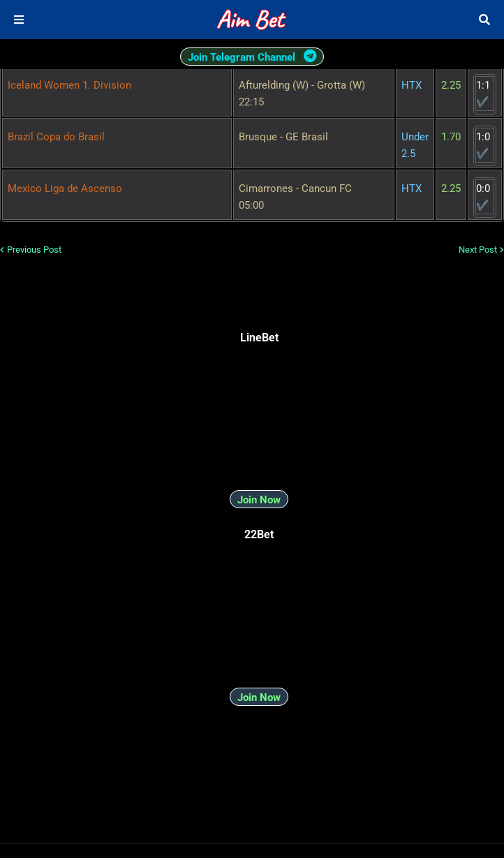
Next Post (478, 250)
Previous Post (34, 250)
